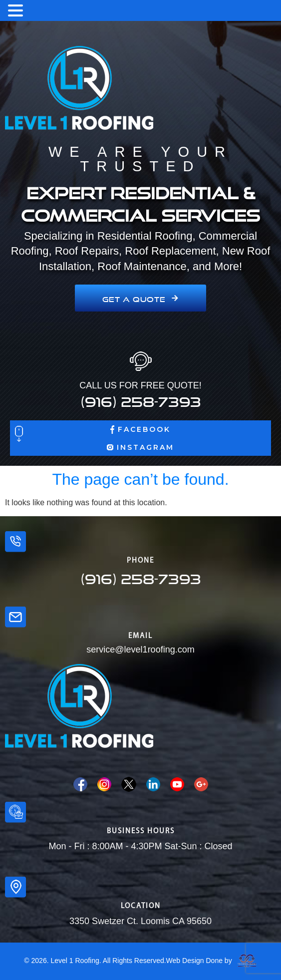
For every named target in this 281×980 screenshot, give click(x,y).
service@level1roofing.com (140, 650)
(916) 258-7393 (141, 399)
